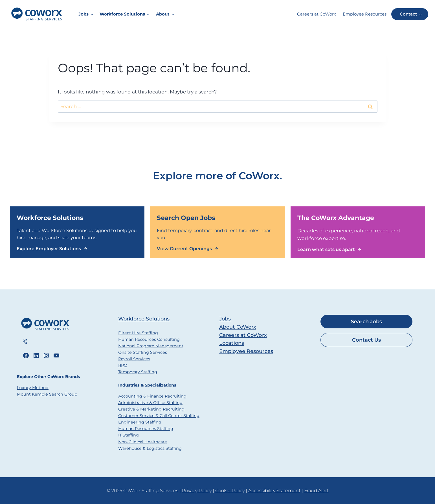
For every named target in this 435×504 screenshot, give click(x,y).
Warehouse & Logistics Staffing (150, 448)
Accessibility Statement (274, 491)
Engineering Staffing (140, 422)
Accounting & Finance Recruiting (152, 396)
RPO (123, 365)
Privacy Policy (197, 491)
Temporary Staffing (138, 372)
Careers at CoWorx (317, 14)
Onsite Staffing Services (143, 352)
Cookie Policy (230, 491)
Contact (408, 14)
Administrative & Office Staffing (150, 403)
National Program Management (151, 346)
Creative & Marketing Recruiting (151, 409)
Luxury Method (33, 388)
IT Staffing (128, 435)
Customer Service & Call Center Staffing (159, 416)
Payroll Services (134, 359)
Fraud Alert (316, 491)
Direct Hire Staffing (138, 333)
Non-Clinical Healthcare (143, 442)
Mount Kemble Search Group (47, 394)
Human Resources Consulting (149, 339)
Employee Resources (365, 14)
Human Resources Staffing (146, 429)
